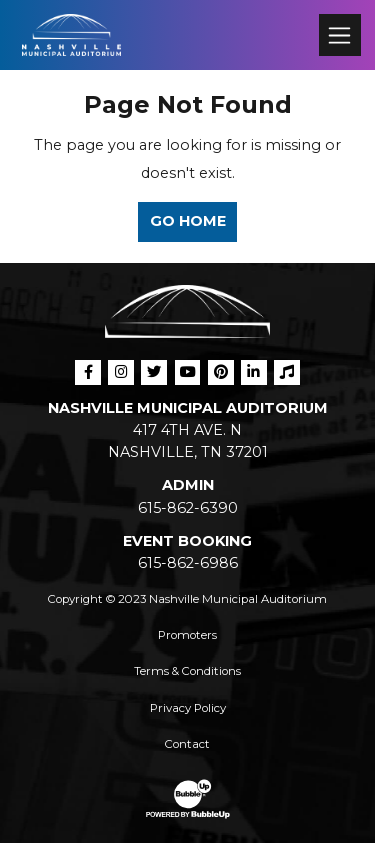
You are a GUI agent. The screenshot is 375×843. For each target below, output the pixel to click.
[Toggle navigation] (339, 34)
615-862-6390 (188, 508)
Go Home (188, 221)
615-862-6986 (188, 563)
